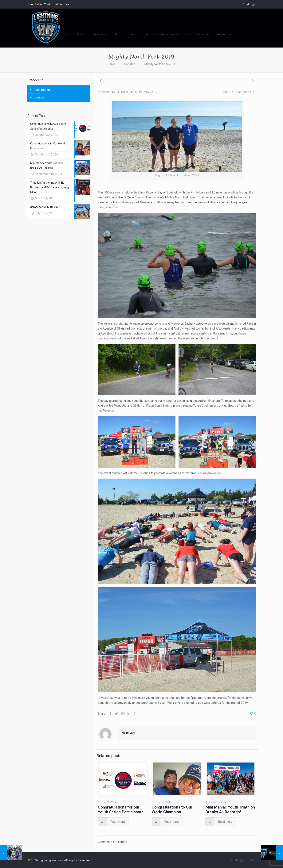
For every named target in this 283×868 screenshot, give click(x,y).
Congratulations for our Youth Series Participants (121, 810)
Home (111, 64)
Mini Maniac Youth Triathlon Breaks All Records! (230, 810)
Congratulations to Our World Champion (172, 810)
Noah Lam (128, 92)
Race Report (42, 90)
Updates (130, 64)
